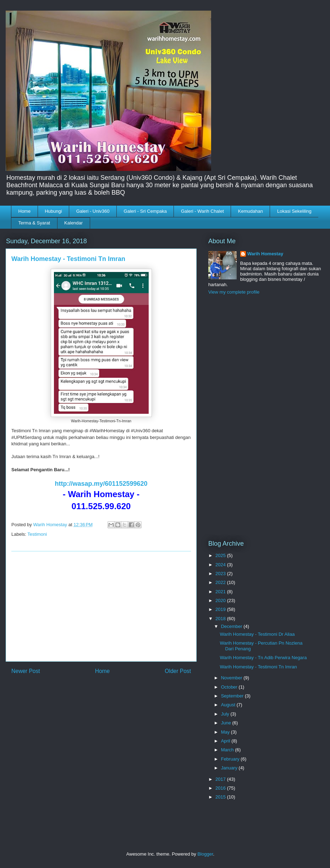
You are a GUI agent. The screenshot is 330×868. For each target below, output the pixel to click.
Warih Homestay (265, 254)
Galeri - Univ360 (93, 211)
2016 (221, 788)
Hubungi (53, 211)
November (232, 678)
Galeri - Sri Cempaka (145, 211)
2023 (221, 574)
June (227, 723)
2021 (221, 592)
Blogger (205, 854)
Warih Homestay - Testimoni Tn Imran (258, 667)
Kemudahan (251, 211)
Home (25, 211)
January (230, 768)
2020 (221, 600)
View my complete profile (234, 292)
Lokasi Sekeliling (294, 211)
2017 (221, 779)
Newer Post (26, 671)
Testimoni (37, 534)
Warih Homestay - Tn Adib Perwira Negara (263, 658)
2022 (221, 582)
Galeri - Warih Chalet (202, 211)
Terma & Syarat (34, 223)
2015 (221, 797)
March (228, 750)
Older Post (178, 671)
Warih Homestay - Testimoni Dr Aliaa (257, 634)
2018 (221, 619)
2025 (221, 555)
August (229, 705)
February (231, 759)
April (226, 741)
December (232, 626)
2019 (221, 609)
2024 (221, 565)
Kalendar (73, 223)
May (226, 732)
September (233, 696)
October (230, 687)
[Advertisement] (101, 606)
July (226, 714)
